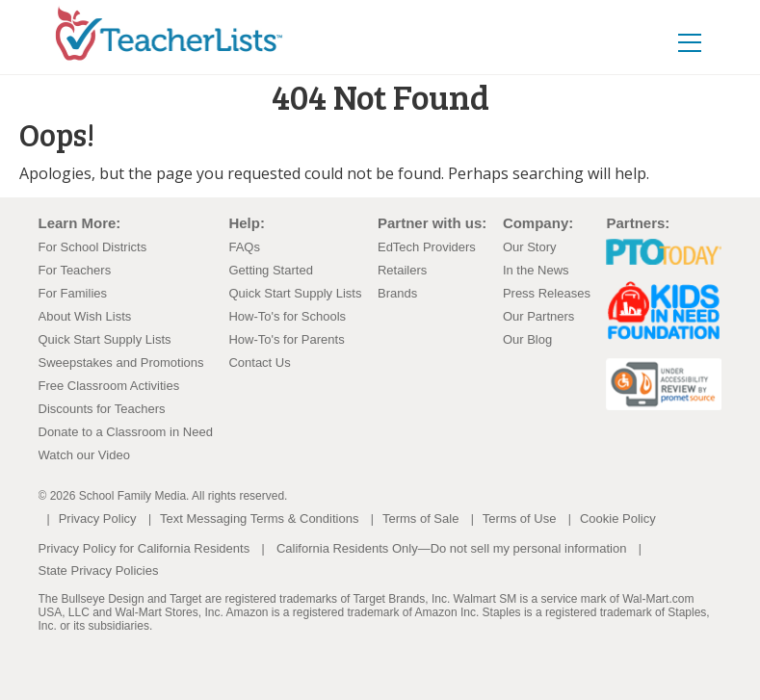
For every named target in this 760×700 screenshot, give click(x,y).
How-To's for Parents (286, 339)
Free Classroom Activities (109, 386)
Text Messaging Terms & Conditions (259, 519)
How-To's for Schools (287, 316)
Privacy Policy (98, 519)
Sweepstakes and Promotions (121, 363)
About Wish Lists (85, 316)
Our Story (530, 247)
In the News (536, 270)
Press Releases (547, 293)
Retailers (402, 270)
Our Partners (538, 316)
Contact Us (259, 363)
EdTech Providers (427, 247)
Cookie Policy (618, 519)
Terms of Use (520, 519)
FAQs (244, 247)
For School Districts (93, 247)
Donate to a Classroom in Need (126, 432)
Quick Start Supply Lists (105, 339)
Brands (397, 293)
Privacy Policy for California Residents (144, 548)
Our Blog (527, 339)
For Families (73, 293)
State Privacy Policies (99, 570)
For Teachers (75, 270)
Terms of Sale (420, 519)
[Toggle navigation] (690, 42)
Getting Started (270, 270)
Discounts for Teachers (102, 409)
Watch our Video (84, 455)
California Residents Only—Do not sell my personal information (451, 548)
